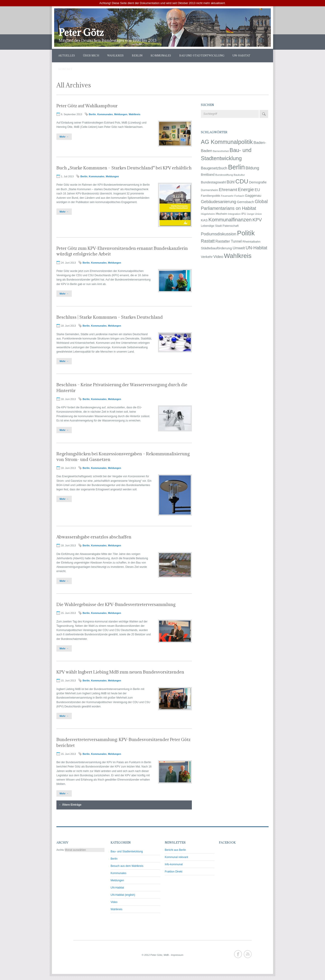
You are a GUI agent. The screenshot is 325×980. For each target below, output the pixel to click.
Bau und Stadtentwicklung (202, 55)
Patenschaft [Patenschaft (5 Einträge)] (231, 226)
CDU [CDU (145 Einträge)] (242, 181)
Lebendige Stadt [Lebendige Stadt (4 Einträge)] (211, 226)
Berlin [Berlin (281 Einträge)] (236, 167)
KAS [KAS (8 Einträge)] (204, 220)
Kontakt (65, 69)
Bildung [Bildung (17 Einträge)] (252, 168)
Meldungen (121, 114)
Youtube (248, 954)
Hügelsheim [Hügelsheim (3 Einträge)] (208, 214)
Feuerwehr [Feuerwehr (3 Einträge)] (227, 196)
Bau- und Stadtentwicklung (127, 851)
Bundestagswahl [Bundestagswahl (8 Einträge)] (213, 182)
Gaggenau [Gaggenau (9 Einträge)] (253, 195)
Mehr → (64, 137)
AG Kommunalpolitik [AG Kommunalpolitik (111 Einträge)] (227, 142)
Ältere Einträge (70, 805)
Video (114, 902)
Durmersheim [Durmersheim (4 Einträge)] (209, 190)
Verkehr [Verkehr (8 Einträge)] (207, 257)
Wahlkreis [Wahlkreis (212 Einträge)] (238, 256)
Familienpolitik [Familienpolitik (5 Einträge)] (210, 196)
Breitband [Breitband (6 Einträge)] (208, 175)
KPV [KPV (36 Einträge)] (257, 220)
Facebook (238, 954)
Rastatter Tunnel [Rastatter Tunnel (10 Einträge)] (229, 241)
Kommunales (161, 55)
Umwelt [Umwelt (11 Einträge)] (239, 248)
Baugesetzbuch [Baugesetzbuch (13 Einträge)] (214, 168)
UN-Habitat (241, 55)
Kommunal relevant (176, 857)
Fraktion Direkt (174, 872)
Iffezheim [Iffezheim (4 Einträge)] (222, 214)
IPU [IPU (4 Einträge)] (244, 214)
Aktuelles (67, 55)
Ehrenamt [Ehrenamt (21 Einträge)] (228, 190)
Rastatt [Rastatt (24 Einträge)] (208, 241)
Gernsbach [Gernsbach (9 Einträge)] (245, 202)
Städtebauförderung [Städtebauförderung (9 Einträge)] (216, 248)
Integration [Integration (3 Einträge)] (234, 214)
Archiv (60, 850)
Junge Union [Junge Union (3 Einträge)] (254, 214)
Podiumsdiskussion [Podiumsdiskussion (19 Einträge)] (219, 234)
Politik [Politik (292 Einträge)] (246, 233)
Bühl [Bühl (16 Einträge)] (231, 182)
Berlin (137, 55)
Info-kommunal (174, 864)
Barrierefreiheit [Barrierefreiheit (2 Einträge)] (221, 151)
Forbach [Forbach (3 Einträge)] (239, 196)
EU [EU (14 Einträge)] (257, 190)
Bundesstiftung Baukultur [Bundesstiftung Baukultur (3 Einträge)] (230, 175)
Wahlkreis (115, 55)
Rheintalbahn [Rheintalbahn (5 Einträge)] (252, 242)
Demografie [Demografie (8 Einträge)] (258, 182)
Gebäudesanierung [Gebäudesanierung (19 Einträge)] (218, 202)
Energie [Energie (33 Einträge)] (246, 189)
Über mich (91, 55)
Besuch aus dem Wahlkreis (127, 866)
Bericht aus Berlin (175, 850)
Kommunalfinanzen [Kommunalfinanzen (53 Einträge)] (230, 220)
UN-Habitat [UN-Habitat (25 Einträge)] (256, 248)
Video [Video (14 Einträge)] (218, 257)
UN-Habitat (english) (123, 895)
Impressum (177, 955)
